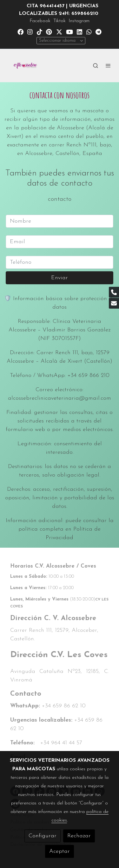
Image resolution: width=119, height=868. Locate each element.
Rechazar (79, 836)
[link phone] (114, 292)
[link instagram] (30, 31)
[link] (25, 66)
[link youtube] (69, 31)
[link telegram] (99, 31)
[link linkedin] (79, 31)
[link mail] (114, 303)
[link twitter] (59, 31)
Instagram (79, 21)
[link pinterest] (49, 31)
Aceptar (60, 851)
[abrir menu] (108, 65)
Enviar (60, 278)
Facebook (40, 21)
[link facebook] (20, 31)
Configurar (43, 836)
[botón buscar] (96, 65)
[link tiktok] (40, 31)
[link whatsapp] (89, 31)
